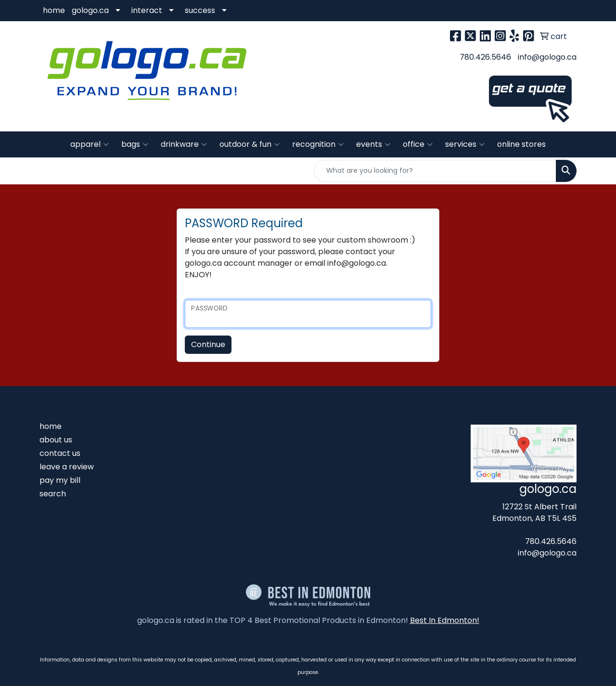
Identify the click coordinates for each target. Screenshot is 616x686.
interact (147, 10)
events (373, 144)
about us (56, 440)
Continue (208, 344)
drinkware (184, 144)
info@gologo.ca (547, 57)
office (418, 144)
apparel (90, 144)
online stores (521, 144)
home (54, 10)
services (465, 144)
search (53, 494)
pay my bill (60, 480)
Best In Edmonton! (445, 620)
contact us (60, 453)
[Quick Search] (435, 171)
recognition (318, 144)
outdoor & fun (250, 144)
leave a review (67, 467)
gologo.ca (90, 10)
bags (135, 144)
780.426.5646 (485, 57)
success (200, 10)
